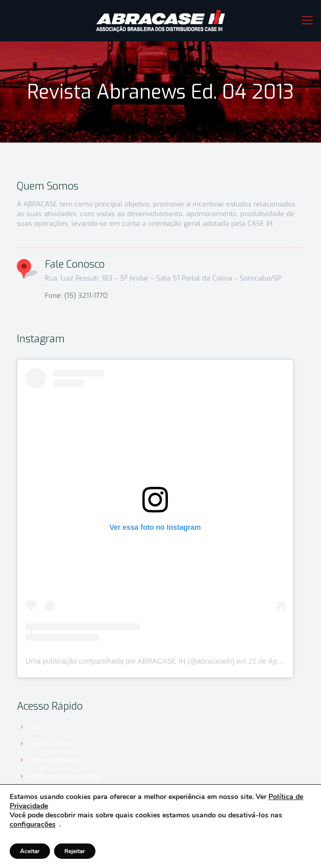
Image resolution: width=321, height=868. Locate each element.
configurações (33, 825)
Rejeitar (75, 851)
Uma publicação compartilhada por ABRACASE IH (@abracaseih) (130, 661)
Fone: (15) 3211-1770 (76, 296)
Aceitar (30, 851)
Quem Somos (50, 744)
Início (36, 727)
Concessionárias (54, 760)
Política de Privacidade (64, 776)
